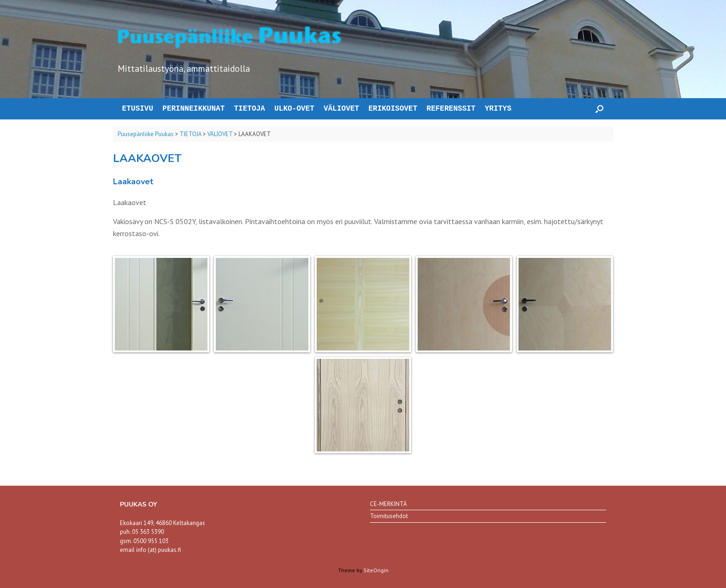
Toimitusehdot (389, 516)
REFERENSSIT (451, 109)
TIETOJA (249, 109)
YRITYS (498, 109)
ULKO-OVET (294, 109)
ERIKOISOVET (393, 109)
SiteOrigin (376, 570)
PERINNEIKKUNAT (194, 109)
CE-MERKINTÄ (388, 504)
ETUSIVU (135, 109)
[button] (599, 109)
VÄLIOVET (341, 109)
